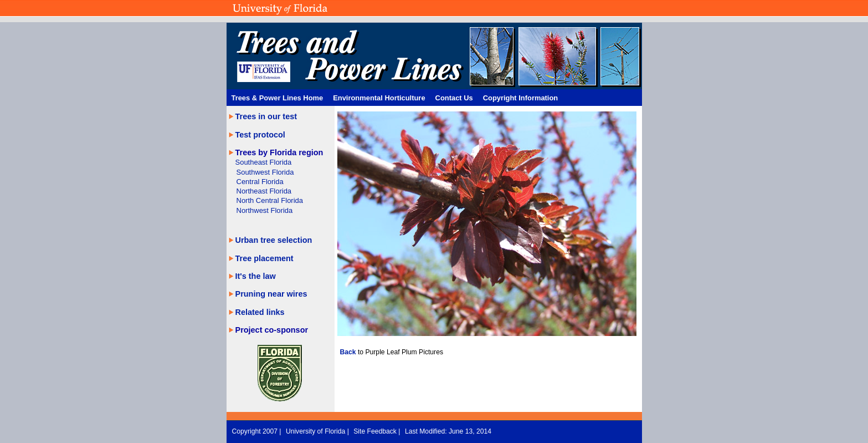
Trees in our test (266, 116)
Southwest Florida (265, 172)
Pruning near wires (271, 294)
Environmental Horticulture (379, 98)
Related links (260, 312)
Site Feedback (376, 431)
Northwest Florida (265, 210)
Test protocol (260, 135)
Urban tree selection (274, 240)
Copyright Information (521, 98)
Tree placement (264, 258)
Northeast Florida (264, 191)
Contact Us (454, 98)
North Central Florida (270, 200)
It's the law (256, 276)
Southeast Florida (264, 162)
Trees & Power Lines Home (278, 98)
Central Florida (260, 182)
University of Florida (317, 431)
